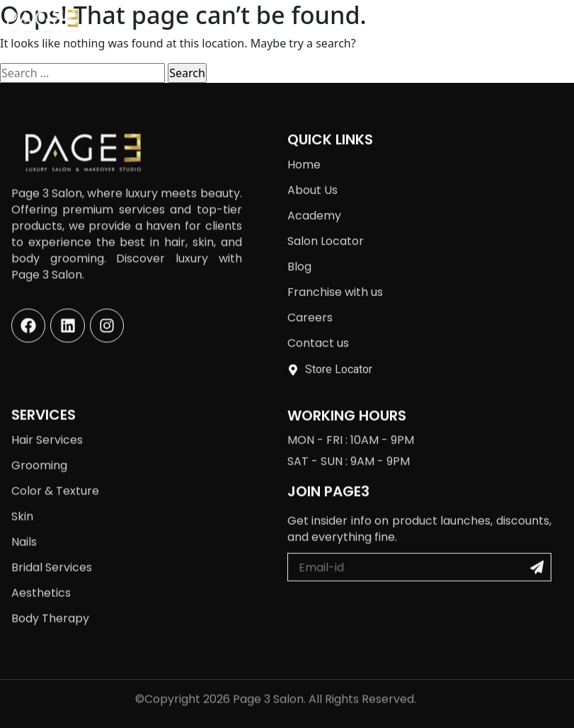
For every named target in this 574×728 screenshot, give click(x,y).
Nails (24, 529)
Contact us (318, 330)
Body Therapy (50, 606)
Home (304, 151)
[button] (546, 21)
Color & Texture (55, 478)
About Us (312, 177)
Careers (310, 304)
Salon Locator (326, 228)
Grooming (39, 453)
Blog (299, 253)
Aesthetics (41, 580)
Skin (22, 504)
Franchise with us (335, 279)
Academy (314, 202)
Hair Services (47, 427)
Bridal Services (52, 555)
